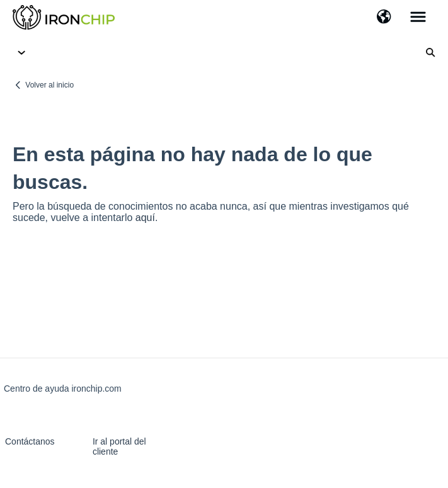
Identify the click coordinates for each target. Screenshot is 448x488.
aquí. (147, 218)
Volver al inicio (49, 85)
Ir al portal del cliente (119, 446)
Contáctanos (30, 441)
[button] (384, 18)
